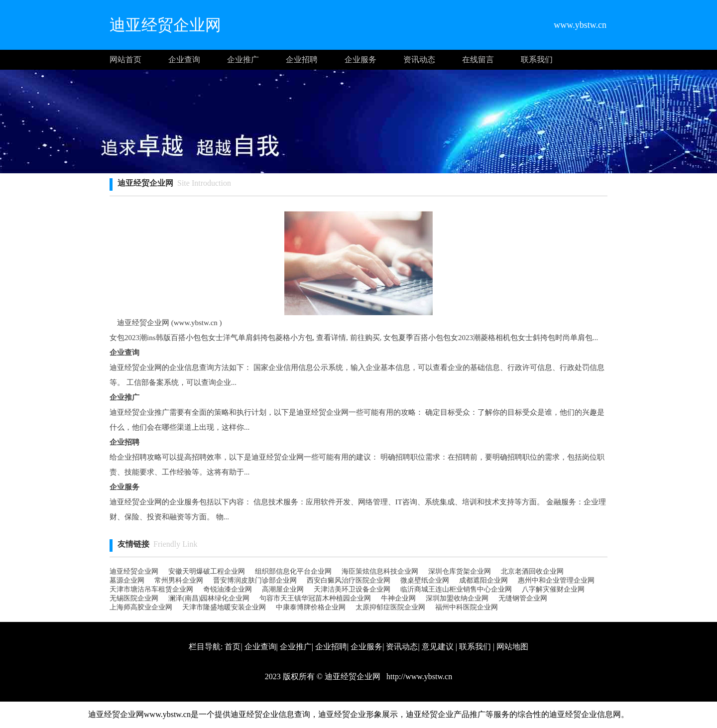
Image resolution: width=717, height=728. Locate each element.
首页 (233, 647)
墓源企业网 (127, 580)
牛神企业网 (398, 598)
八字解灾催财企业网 (553, 589)
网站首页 (125, 60)
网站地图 (512, 647)
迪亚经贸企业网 (134, 571)
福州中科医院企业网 (467, 607)
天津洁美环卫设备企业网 (352, 589)
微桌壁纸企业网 (425, 580)
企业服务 (360, 60)
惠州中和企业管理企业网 (556, 580)
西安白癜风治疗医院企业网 (349, 580)
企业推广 (243, 60)
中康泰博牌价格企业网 (311, 607)
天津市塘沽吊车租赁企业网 (151, 589)
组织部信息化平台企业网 (293, 571)
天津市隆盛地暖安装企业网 (224, 607)
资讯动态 (419, 60)
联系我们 (537, 60)
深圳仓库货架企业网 (460, 571)
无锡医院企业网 (134, 598)
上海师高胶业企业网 (141, 607)
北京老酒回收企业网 (532, 571)
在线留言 (478, 60)
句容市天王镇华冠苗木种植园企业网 (315, 598)
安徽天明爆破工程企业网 (207, 571)
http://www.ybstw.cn (418, 676)
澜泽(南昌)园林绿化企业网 (209, 598)
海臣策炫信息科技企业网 (380, 571)
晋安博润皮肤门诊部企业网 (255, 580)
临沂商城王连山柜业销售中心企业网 (456, 589)
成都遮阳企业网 (483, 580)
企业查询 (184, 60)
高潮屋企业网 (283, 589)
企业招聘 (302, 60)
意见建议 (438, 647)
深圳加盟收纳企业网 (457, 598)
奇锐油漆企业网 (228, 589)
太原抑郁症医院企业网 (390, 607)
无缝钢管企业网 (523, 598)
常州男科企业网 (179, 580)
